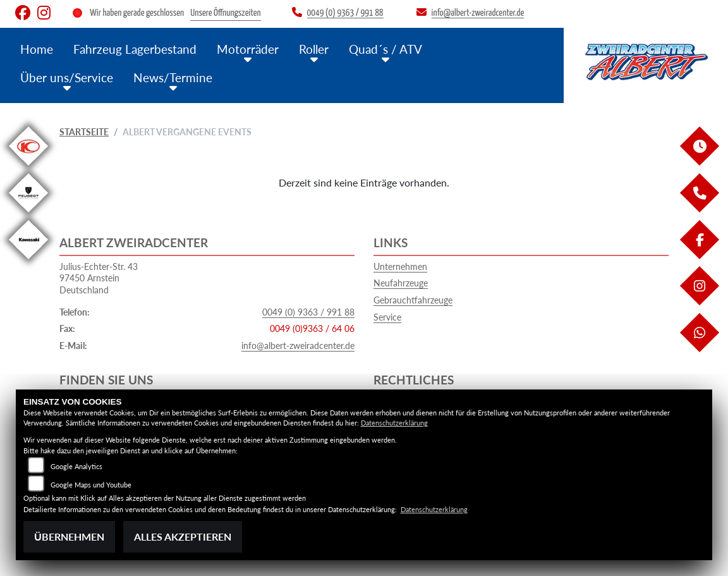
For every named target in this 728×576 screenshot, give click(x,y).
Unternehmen (400, 267)
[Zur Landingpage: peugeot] (28, 215)
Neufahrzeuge (401, 283)
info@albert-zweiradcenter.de (298, 346)
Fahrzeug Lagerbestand (135, 49)
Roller (314, 49)
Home (37, 49)
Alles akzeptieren (183, 536)
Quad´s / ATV (385, 49)
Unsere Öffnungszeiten (225, 13)
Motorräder (248, 49)
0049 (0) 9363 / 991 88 (308, 312)
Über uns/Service (67, 77)
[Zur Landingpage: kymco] (28, 168)
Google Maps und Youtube (91, 485)
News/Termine (173, 77)
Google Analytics (76, 466)
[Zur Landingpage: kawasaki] (28, 261)
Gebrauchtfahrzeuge (413, 300)
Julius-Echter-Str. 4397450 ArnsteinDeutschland (99, 278)
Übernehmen (69, 536)
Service (387, 317)
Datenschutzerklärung (394, 423)
